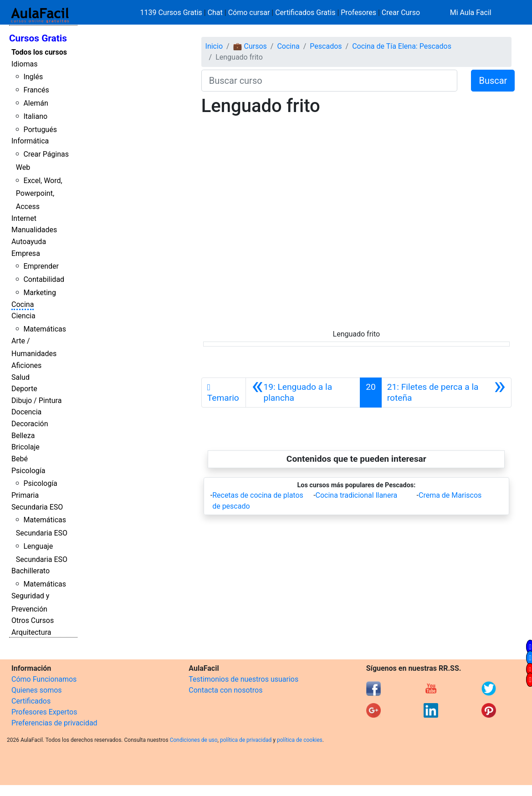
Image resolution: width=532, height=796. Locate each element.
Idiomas (24, 64)
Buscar (493, 81)
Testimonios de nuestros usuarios (243, 679)
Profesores (358, 13)
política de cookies (300, 740)
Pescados (326, 46)
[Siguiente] (446, 393)
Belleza (23, 436)
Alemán (36, 103)
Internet (24, 218)
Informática (30, 141)
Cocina (23, 304)
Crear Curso (401, 13)
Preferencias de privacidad (54, 723)
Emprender (41, 266)
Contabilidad (44, 279)
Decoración (30, 424)
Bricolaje (26, 447)
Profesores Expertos (44, 712)
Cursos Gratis (38, 38)
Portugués (40, 130)
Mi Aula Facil (471, 13)
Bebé (20, 459)
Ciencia (23, 316)
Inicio (214, 46)
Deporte (24, 389)
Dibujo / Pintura (36, 401)
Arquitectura (31, 632)
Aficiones (26, 365)
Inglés (33, 77)
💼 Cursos (250, 46)
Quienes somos (37, 690)
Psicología (28, 471)
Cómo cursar (249, 13)
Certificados (31, 701)
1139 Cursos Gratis (172, 13)
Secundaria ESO (37, 507)
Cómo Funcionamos (44, 679)
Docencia (26, 412)
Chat (215, 13)
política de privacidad (246, 740)
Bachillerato (31, 571)
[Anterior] (303, 393)
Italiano (35, 116)
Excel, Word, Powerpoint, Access (39, 194)
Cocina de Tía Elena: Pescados (402, 46)
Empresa (26, 253)
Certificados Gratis (305, 13)
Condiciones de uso (194, 740)
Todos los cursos (39, 52)
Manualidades (34, 230)
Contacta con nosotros (225, 690)
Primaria (25, 495)
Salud (20, 377)
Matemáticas (45, 329)
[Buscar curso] (330, 81)
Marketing (39, 293)
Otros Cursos (33, 620)
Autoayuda (29, 242)
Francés (36, 90)
